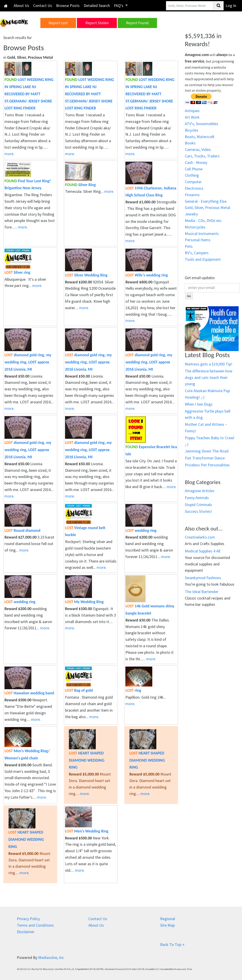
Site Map (167, 925)
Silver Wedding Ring (86, 275)
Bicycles (192, 130)
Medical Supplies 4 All (203, 551)
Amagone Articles (200, 491)
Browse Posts (68, 5)
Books (190, 143)
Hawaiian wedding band (29, 693)
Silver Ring (80, 185)
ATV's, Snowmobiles (202, 124)
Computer (193, 182)
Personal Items (198, 240)
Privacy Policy (28, 919)
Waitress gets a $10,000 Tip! (209, 364)
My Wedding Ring (84, 602)
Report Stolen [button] (97, 23)
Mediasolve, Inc (51, 957)
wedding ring (141, 530)
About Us (21, 5)
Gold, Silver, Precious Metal (207, 208)
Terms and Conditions (35, 925)
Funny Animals (197, 498)
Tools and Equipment (203, 259)
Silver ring (17, 272)
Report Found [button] (137, 23)
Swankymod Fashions (203, 578)
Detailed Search (97, 5)
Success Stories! (198, 511)
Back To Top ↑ (172, 944)
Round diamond (22, 530)
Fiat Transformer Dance (205, 458)
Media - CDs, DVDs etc (203, 221)
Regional (168, 919)
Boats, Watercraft (200, 137)
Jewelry (191, 214)
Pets (189, 246)
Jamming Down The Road (207, 451)
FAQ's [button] (119, 5)
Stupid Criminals (198, 505)
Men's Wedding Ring (87, 831)
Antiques (192, 111)
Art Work (192, 117)
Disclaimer (26, 932)
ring (133, 690)
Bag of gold (79, 690)
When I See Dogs (199, 404)
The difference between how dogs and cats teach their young (209, 377)
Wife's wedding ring (147, 275)
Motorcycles (195, 227)
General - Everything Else (206, 201)
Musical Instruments (202, 234)
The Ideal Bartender (202, 592)
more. (9, 154)
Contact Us (43, 5)
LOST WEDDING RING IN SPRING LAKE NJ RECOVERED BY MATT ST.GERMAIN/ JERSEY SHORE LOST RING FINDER (29, 94)
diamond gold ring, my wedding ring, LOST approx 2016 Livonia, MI (28, 362)
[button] (19, 23)
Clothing (192, 175)
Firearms (192, 195)
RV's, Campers (197, 253)
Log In (231, 5)
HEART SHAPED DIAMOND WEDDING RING (87, 760)
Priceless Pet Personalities (207, 465)
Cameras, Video (198, 149)
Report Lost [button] (58, 23)
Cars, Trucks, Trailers (202, 156)
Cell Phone (194, 169)
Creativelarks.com (200, 537)
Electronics (194, 188)
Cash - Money (196, 162)
